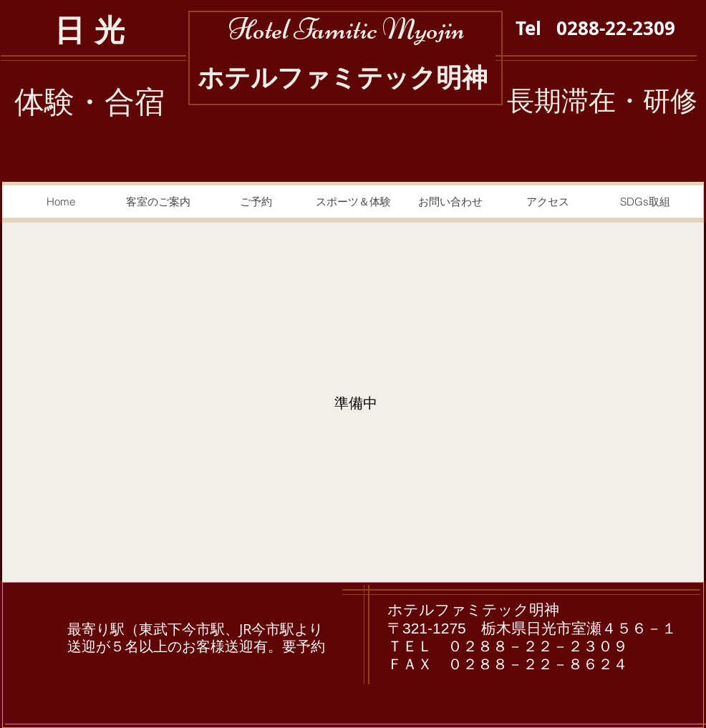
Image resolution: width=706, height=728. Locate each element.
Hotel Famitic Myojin (347, 29)
